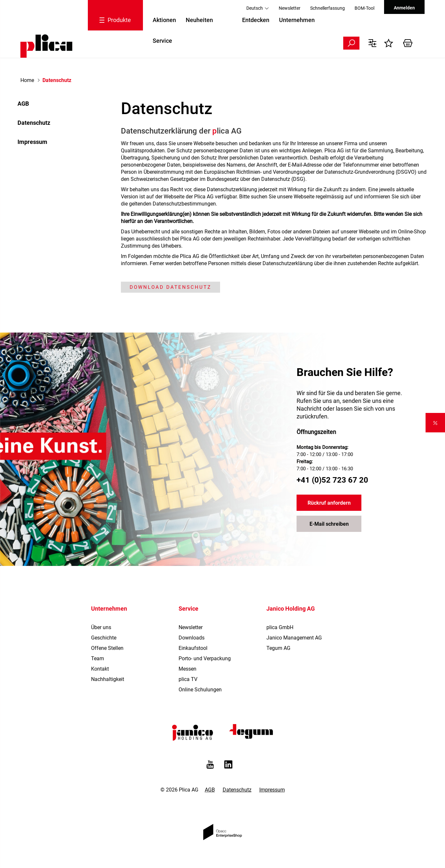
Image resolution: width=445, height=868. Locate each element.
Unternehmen (297, 20)
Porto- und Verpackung (205, 658)
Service (162, 41)
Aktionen (164, 20)
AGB (23, 104)
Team (98, 658)
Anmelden (404, 8)
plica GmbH (280, 627)
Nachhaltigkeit (108, 679)
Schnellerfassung (328, 8)
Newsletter (290, 8)
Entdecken (256, 20)
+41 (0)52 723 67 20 (332, 480)
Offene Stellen (107, 648)
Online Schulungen (200, 690)
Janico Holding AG (291, 609)
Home (27, 80)
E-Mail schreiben (329, 524)
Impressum (32, 142)
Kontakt (100, 669)
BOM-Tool (364, 8)
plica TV (188, 679)
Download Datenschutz (170, 287)
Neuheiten (199, 20)
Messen (187, 669)
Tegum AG (278, 648)
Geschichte (104, 638)
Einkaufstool (193, 648)
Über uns (101, 627)
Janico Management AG (294, 638)
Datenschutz (34, 123)
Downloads (192, 638)
